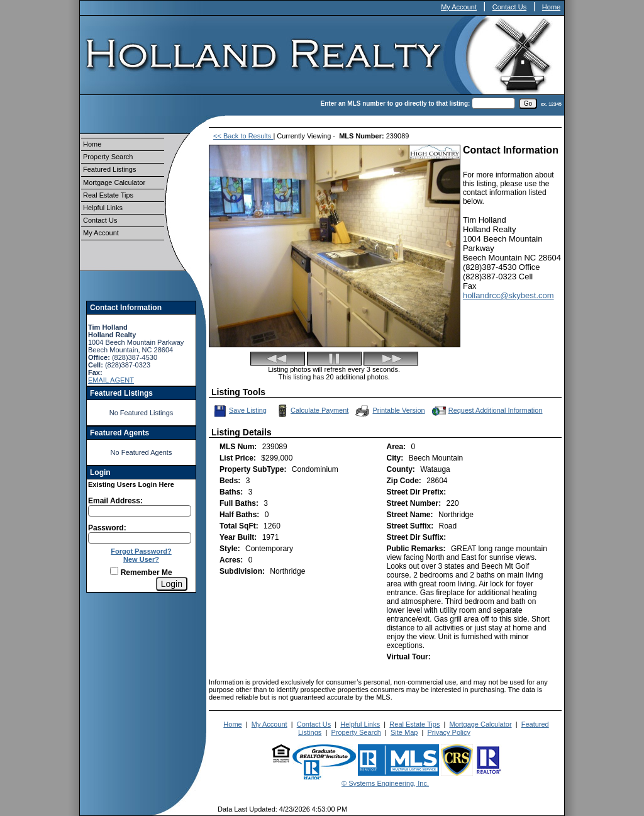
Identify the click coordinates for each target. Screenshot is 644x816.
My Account (459, 7)
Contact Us (509, 7)
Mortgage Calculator (114, 182)
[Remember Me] (114, 571)
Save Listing (240, 411)
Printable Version (389, 411)
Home (551, 7)
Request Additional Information (486, 411)
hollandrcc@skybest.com (508, 295)
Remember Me (141, 573)
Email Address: (115, 501)
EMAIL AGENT (111, 380)
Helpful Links (103, 208)
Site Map (404, 732)
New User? (141, 559)
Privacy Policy (448, 732)
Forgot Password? (141, 551)
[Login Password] (140, 538)
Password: (107, 528)
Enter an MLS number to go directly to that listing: (396, 103)
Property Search (108, 157)
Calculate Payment (311, 411)
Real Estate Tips (108, 195)
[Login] (172, 584)
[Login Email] (140, 511)
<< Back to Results (243, 136)
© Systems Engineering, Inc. (385, 783)
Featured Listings (109, 169)
